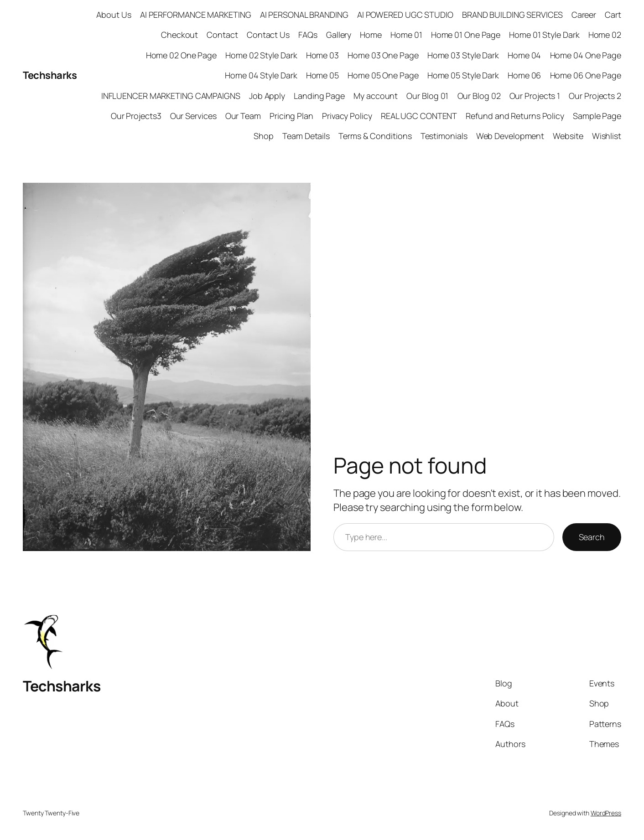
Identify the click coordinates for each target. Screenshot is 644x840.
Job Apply (267, 96)
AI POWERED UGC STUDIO (405, 15)
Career (584, 15)
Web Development (510, 136)
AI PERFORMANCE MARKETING (196, 15)
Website (568, 136)
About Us (114, 15)
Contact (222, 35)
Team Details (306, 136)
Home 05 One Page (383, 75)
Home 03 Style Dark (463, 55)
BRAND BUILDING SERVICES (512, 15)
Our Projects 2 (595, 96)
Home (371, 35)
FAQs (308, 35)
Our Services (193, 116)
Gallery (339, 35)
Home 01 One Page (466, 35)
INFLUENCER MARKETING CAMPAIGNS (171, 96)
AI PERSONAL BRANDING (304, 15)
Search (592, 537)
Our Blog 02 (479, 96)
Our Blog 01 (427, 96)
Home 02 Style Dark (261, 55)
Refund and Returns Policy (515, 116)
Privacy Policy (347, 116)
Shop (264, 136)
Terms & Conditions (375, 136)
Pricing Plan (291, 116)
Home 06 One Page (586, 75)
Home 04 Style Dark (261, 75)
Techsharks (50, 75)
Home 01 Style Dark (544, 35)
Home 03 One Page (383, 55)
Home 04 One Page (586, 55)
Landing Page (319, 96)
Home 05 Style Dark (463, 75)
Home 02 (605, 35)
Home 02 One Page (181, 55)
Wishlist (607, 136)
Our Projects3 (136, 116)
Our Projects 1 (535, 96)
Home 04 (524, 55)
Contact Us (268, 35)
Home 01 (406, 35)
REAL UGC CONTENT (419, 116)
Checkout (179, 35)
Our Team (243, 116)
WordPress (606, 813)
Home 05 (322, 75)
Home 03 (322, 55)
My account (376, 96)
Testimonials (444, 136)
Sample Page (597, 116)
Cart (613, 15)
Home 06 (524, 75)
